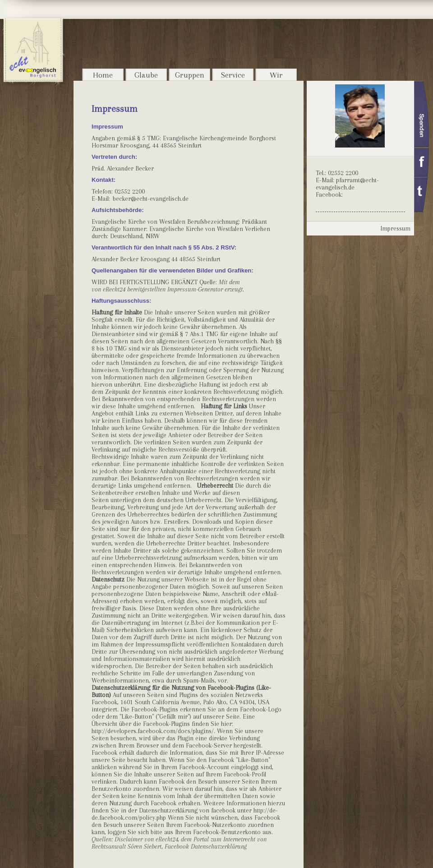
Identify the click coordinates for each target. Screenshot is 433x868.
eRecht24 (114, 289)
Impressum (395, 228)
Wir (276, 75)
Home (103, 75)
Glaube (146, 75)
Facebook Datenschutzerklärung (206, 846)
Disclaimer (129, 839)
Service (233, 75)
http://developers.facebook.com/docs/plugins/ (153, 731)
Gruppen (190, 75)
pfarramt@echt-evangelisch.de (347, 184)
